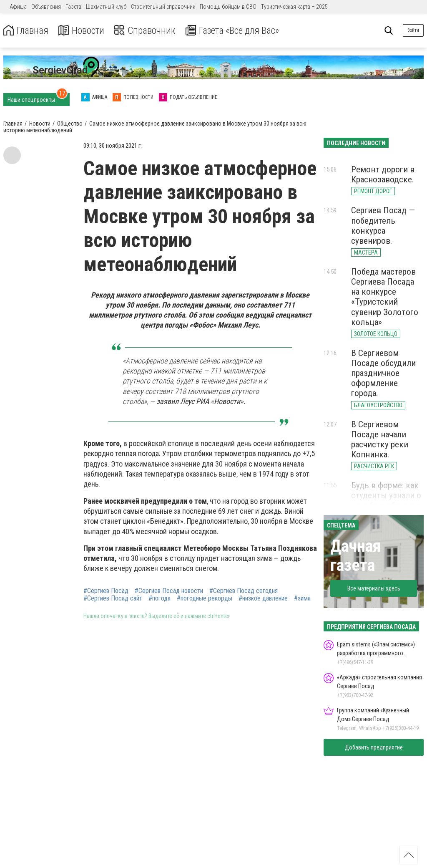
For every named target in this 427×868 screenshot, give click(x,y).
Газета (73, 7)
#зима (302, 598)
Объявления (46, 7)
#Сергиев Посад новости (169, 591)
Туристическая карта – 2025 (294, 7)
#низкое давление (263, 598)
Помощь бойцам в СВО (228, 7)
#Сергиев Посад (106, 591)
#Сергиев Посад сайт (113, 598)
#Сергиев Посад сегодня (244, 591)
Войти (413, 30)
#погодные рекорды (205, 598)
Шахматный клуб (106, 7)
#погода (159, 598)
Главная (26, 31)
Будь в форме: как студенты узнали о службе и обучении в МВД (386, 500)
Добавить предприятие (374, 747)
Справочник (147, 31)
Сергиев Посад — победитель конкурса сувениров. (383, 225)
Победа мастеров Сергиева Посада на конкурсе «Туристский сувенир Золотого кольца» (385, 297)
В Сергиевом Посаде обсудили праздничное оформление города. (383, 373)
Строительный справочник (163, 7)
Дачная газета (355, 556)
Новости (83, 31)
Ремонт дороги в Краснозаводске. (383, 174)
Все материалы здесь (374, 588)
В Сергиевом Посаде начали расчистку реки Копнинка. (380, 439)
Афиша (18, 7)
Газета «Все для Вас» (237, 31)
